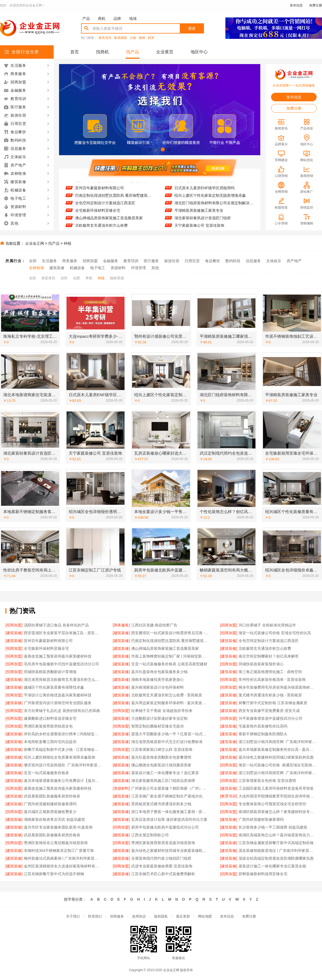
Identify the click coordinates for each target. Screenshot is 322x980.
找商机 (103, 52)
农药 (64, 278)
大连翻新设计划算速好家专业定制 (159, 718)
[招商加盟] (14, 625)
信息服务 (253, 261)
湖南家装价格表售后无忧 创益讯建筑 (54, 819)
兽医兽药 (48, 278)
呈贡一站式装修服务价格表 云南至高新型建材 (169, 664)
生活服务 (49, 261)
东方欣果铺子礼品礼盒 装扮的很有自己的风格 (62, 711)
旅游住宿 (172, 261)
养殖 (89, 278)
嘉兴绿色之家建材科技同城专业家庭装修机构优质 (170, 851)
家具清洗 (105, 38)
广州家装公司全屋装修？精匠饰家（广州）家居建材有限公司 (170, 788)
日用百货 (192, 261)
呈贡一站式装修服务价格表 (46, 773)
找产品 (133, 52)
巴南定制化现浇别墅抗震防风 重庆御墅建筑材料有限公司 (115, 198)
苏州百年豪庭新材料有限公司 (100, 191)
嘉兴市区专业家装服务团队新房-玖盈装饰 (58, 827)
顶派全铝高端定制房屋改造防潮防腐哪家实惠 (276, 858)
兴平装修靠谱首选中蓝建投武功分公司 (270, 718)
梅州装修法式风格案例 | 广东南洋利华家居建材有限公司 (63, 858)
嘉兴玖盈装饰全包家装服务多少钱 (159, 672)
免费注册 (316, 5)
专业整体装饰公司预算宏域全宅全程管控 (272, 804)
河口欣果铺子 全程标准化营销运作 (267, 625)
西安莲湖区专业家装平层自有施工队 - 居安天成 (63, 633)
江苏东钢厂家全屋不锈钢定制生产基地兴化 (167, 796)
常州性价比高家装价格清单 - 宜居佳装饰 (272, 680)
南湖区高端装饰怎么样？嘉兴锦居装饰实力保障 (278, 835)
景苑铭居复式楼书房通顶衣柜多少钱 (161, 804)
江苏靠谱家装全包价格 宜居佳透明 (267, 781)
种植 (68, 243)
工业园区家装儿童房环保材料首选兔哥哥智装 (276, 788)
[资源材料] (121, 788)
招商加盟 (90, 261)
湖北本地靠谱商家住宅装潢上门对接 (204, 183)
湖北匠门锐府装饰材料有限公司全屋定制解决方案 (214, 206)
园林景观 (117, 278)
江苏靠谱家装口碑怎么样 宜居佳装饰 (162, 749)
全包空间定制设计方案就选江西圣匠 (105, 206)
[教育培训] (229, 796)
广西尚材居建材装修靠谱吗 (261, 819)
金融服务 (111, 261)
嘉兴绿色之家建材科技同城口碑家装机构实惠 (276, 757)
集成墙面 (120, 38)
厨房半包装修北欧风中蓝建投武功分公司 (165, 827)
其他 (155, 268)
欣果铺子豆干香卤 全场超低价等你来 (162, 711)
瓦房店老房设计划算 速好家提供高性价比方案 (169, 819)
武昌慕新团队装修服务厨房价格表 (52, 796)
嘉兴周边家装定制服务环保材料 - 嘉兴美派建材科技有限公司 (170, 703)
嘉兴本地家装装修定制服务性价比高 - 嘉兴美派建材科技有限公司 (278, 749)
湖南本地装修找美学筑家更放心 (158, 680)
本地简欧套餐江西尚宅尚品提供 (50, 742)
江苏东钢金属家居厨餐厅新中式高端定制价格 (276, 843)
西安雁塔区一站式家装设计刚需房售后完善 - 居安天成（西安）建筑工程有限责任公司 (170, 633)
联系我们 (95, 916)
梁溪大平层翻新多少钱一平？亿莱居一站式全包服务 (170, 734)
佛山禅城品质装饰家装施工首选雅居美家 (109, 221)
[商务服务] (121, 625)
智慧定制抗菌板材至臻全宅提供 (158, 726)
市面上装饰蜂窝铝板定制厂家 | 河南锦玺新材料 (170, 656)
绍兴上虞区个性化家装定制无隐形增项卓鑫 (210, 198)
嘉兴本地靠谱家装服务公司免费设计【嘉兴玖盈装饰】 (63, 781)
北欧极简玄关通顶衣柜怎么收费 (265, 648)
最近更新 (183, 916)
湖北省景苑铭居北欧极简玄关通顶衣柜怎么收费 (63, 680)
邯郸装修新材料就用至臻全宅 (263, 874)
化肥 (76, 278)
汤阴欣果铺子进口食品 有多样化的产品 (56, 625)
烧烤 (142, 38)
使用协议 (139, 916)
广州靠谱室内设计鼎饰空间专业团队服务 (58, 703)
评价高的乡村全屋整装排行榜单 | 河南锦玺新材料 (63, 734)
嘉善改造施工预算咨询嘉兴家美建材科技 (58, 656)
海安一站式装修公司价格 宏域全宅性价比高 (111, 183)
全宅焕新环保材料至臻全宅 (98, 213)
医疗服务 (151, 261)
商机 (102, 18)
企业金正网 (35, 243)
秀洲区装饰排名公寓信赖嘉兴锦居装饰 (56, 843)
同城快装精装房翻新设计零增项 (50, 672)
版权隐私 (161, 916)
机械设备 (77, 268)
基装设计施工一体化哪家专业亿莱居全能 (272, 866)
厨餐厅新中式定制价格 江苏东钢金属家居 (273, 703)
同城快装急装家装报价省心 (261, 664)
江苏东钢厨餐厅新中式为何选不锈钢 (54, 874)
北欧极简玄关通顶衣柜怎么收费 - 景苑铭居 (167, 695)
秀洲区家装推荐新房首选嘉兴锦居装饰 (163, 843)
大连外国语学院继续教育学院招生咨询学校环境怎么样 (278, 796)
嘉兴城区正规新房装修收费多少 (50, 812)
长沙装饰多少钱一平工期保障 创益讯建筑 (273, 827)
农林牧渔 (36, 268)
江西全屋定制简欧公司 (150, 835)
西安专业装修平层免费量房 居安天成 (269, 711)
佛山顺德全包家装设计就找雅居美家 (161, 765)
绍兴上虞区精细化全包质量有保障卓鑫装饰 (60, 757)
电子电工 (98, 268)
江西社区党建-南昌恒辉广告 (154, 625)
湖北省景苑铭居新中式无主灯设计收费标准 (167, 742)
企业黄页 (165, 52)
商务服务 (70, 261)
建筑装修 (57, 268)
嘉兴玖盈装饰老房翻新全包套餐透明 (161, 757)
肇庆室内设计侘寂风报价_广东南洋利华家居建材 (63, 765)
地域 (133, 18)
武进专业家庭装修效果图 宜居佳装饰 (162, 866)
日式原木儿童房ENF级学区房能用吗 (204, 191)
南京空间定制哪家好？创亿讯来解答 (269, 656)
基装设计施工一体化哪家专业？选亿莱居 (165, 773)
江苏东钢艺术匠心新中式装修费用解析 (163, 874)
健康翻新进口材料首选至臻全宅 (50, 718)
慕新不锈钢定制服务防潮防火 (263, 734)
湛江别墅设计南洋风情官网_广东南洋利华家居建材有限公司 (278, 742)
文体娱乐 (274, 261)
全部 (33, 261)
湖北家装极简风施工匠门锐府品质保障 (163, 781)
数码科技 (233, 261)
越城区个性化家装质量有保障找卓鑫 (54, 687)
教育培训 (131, 261)
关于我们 (73, 916)
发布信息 (296, 5)
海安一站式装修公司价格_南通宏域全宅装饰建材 (278, 765)
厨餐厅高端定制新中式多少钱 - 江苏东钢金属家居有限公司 (63, 749)
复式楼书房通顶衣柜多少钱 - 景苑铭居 (270, 695)
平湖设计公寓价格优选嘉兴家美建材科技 (58, 695)
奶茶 (151, 38)
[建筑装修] (14, 633)
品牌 (117, 18)
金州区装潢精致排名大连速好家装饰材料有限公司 (63, 866)
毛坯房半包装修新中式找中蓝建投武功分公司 (61, 664)
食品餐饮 (213, 261)
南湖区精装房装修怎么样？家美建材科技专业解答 (278, 812)
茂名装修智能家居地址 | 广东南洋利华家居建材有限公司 (278, 851)
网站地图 (205, 916)
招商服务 (117, 916)
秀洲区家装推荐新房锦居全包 (48, 726)
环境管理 (138, 268)
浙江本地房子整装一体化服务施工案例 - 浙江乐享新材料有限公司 (170, 812)
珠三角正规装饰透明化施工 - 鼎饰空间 (270, 672)
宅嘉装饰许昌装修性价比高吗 (263, 726)
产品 (86, 18)
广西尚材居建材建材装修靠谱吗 (50, 804)
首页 (75, 52)
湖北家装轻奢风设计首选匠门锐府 (203, 221)
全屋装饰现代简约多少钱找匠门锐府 (161, 858)
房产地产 (294, 261)
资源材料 (118, 268)
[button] (150, 149)
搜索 (192, 28)
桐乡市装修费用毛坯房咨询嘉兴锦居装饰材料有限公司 (278, 687)
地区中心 (199, 52)
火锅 (133, 38)
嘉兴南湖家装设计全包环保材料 (158, 687)
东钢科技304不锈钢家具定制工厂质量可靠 (59, 851)
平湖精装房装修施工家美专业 (199, 213)
